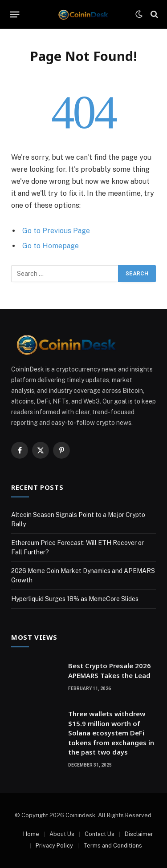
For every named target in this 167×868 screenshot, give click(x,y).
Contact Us (100, 834)
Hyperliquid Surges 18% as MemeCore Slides (75, 599)
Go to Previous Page (56, 231)
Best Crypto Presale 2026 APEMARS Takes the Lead (110, 670)
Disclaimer (139, 834)
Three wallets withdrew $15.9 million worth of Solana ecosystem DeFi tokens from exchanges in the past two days (111, 733)
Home (31, 834)
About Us (62, 834)
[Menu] (15, 14)
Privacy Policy (54, 846)
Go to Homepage (51, 246)
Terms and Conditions (113, 846)
